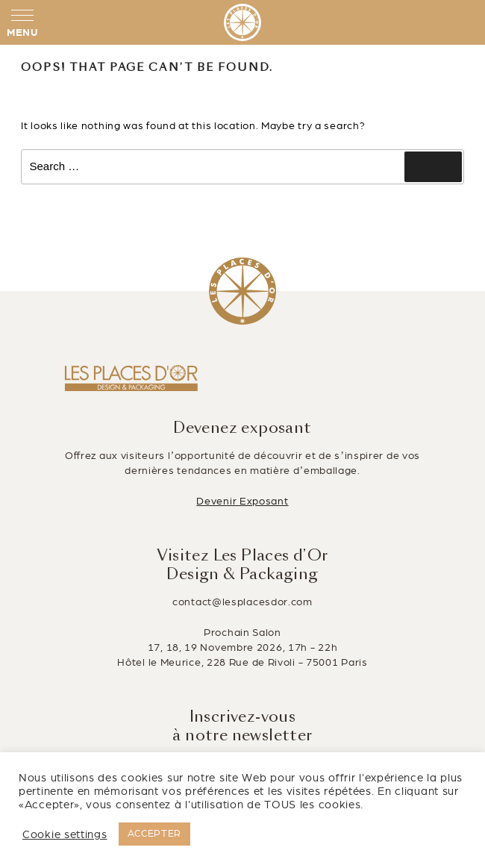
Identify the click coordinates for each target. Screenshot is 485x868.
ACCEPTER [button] (155, 834)
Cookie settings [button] (65, 834)
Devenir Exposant (242, 501)
